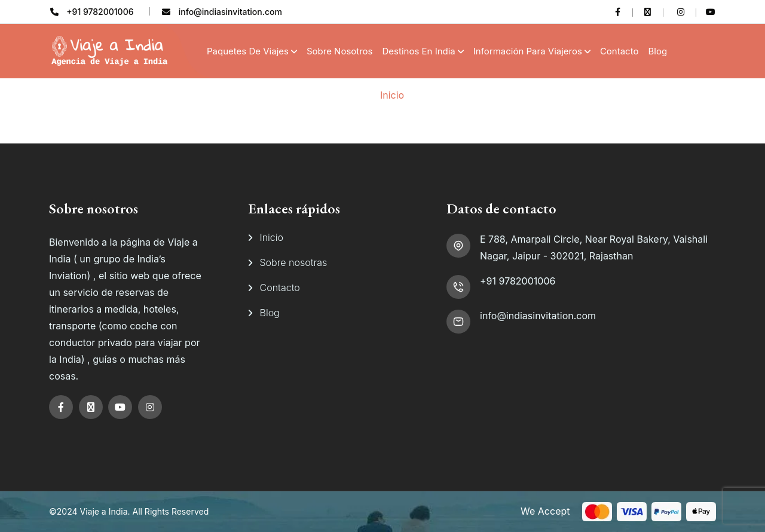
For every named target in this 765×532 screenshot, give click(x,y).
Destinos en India (419, 51)
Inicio (392, 95)
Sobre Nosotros (340, 51)
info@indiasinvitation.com (538, 316)
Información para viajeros (528, 51)
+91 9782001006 (518, 281)
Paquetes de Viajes (248, 51)
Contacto (619, 51)
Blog (657, 51)
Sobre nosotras (294, 262)
